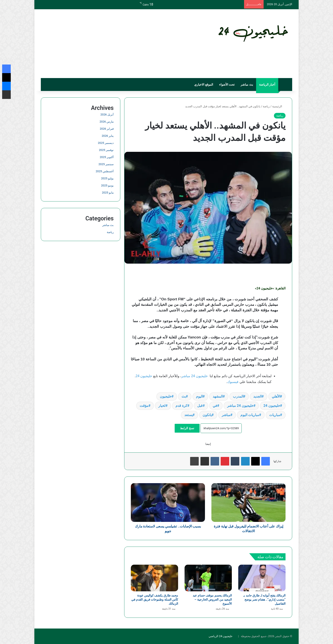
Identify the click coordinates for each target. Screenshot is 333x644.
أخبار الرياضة (267, 85)
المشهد (218, 396)
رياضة (266, 106)
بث (184, 396)
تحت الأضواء (227, 85)
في (215, 406)
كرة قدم (181, 406)
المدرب (238, 396)
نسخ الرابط (187, 428)
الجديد (257, 396)
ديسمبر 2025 (106, 143)
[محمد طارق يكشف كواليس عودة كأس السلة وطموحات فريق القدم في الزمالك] (154, 578)
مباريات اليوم (250, 415)
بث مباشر (247, 85)
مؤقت (144, 406)
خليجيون (166, 396)
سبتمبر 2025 (106, 164)
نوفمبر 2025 (106, 150)
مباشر (226, 415)
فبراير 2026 (107, 129)
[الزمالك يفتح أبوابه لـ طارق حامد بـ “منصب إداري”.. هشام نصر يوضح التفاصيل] (262, 578)
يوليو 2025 (107, 178)
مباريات (275, 415)
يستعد (189, 415)
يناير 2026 (108, 136)
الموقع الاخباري (204, 85)
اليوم (199, 396)
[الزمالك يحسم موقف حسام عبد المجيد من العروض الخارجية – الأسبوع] (208, 578)
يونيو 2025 (107, 185)
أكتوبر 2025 (107, 157)
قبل (200, 406)
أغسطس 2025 (105, 171)
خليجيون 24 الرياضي (221, 636)
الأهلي (276, 396)
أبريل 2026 (107, 115)
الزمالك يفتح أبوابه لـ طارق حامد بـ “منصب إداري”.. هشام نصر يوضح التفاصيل (264, 599)
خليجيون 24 (144, 376)
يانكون (207, 415)
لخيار (162, 406)
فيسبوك (233, 382)
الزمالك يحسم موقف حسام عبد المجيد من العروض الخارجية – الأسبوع (212, 599)
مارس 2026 (107, 122)
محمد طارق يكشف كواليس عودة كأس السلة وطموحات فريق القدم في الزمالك (155, 599)
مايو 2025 (108, 193)
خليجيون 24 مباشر (195, 376)
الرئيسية (279, 106)
